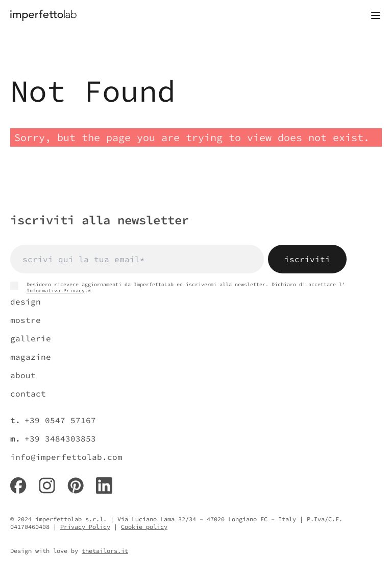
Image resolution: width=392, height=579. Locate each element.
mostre (26, 320)
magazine (31, 357)
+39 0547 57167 (60, 420)
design (26, 302)
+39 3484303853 (60, 438)
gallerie (31, 338)
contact (28, 393)
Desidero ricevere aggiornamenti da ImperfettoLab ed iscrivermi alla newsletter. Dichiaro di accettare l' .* (178, 288)
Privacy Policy (85, 527)
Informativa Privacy (56, 291)
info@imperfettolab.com (66, 457)
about (23, 375)
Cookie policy (144, 527)
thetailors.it (105, 551)
